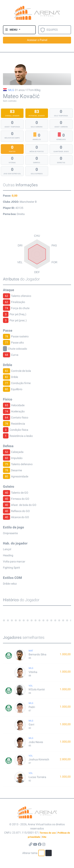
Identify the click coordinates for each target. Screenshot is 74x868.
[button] (13, 30)
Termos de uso (48, 833)
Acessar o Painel (37, 40)
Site (44, 837)
